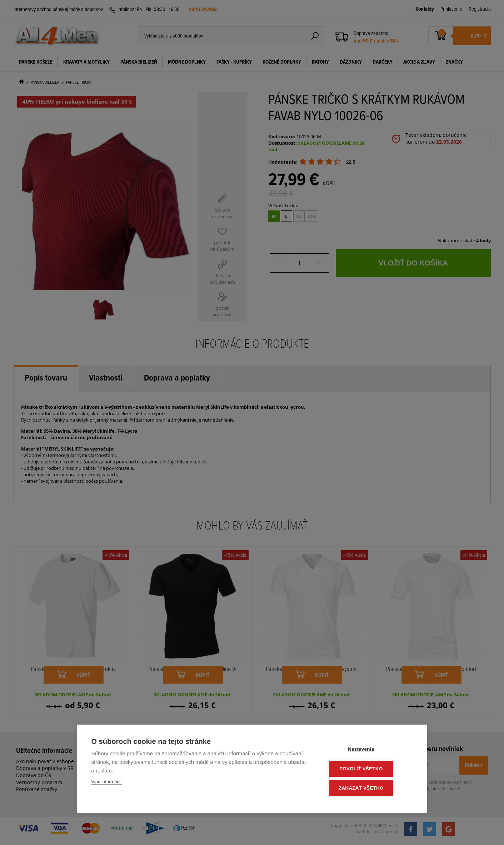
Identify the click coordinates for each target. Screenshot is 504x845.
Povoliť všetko (370, 769)
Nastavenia (370, 750)
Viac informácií (107, 783)
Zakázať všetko (370, 788)
